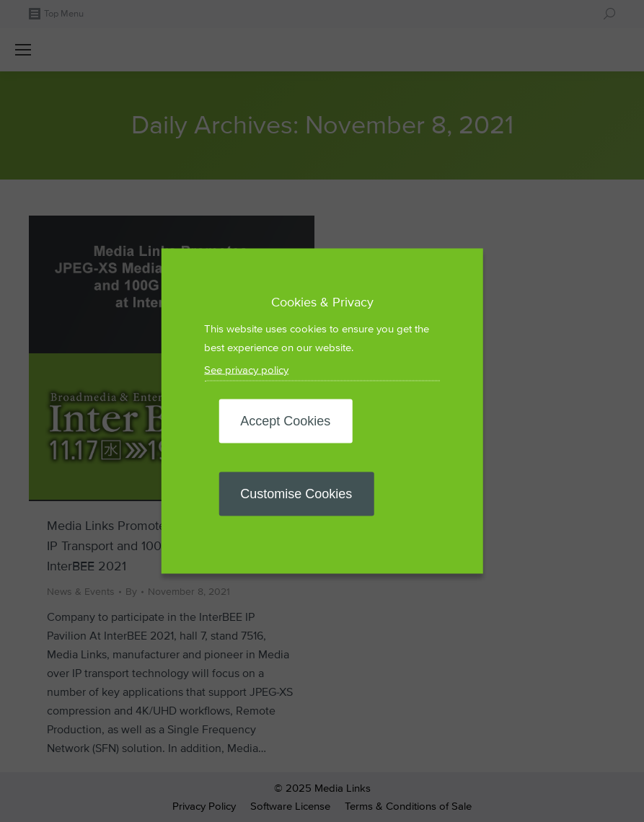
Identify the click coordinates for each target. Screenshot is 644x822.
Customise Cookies (296, 494)
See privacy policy (246, 370)
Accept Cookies (285, 421)
